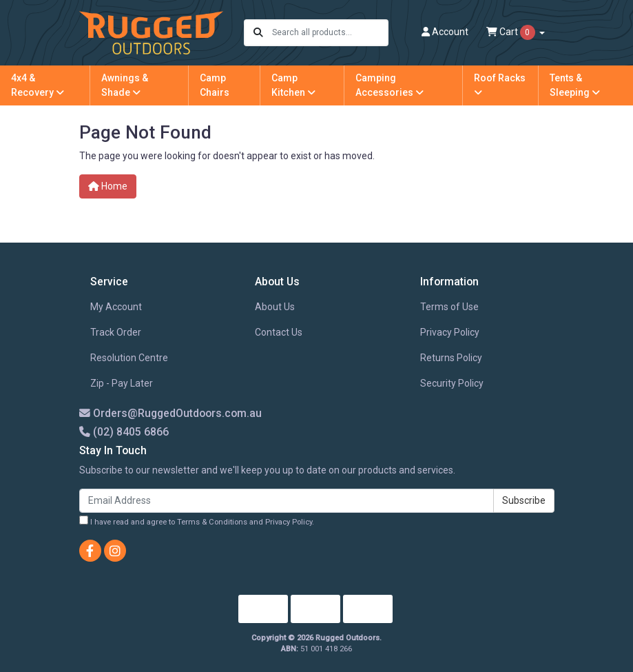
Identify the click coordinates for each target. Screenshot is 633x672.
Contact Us (279, 332)
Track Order (116, 332)
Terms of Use (449, 307)
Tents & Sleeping (575, 85)
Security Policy (452, 383)
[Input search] (330, 33)
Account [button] (445, 32)
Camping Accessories (390, 85)
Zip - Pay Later (122, 383)
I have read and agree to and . (197, 521)
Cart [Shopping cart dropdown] (512, 32)
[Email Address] (287, 501)
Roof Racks (500, 85)
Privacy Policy (450, 332)
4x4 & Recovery (38, 85)
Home (108, 186)
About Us (275, 307)
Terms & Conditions (212, 522)
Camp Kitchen (293, 85)
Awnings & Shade (125, 85)
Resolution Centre (129, 358)
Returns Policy (451, 358)
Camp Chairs (215, 85)
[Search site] (258, 33)
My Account (116, 307)
